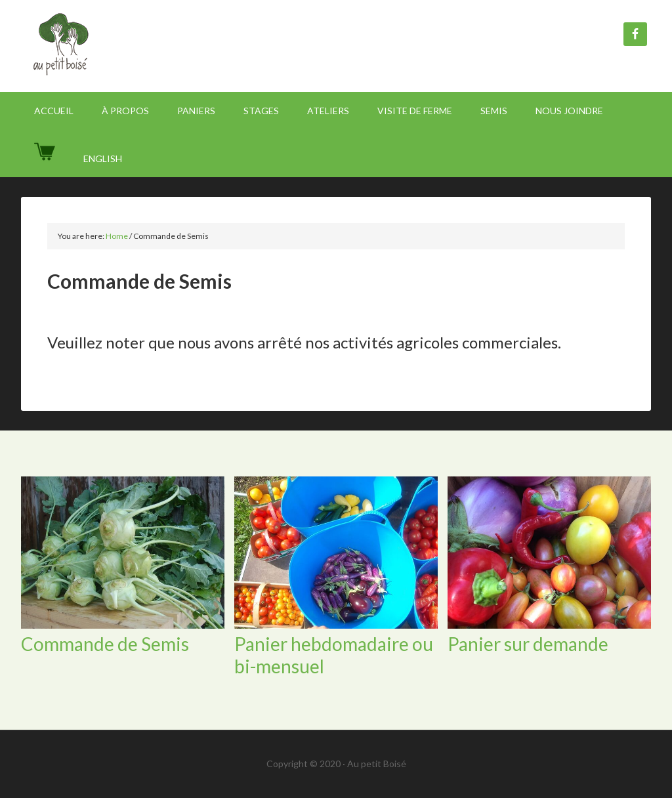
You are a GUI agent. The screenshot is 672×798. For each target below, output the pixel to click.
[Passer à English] (103, 158)
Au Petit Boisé (133, 46)
